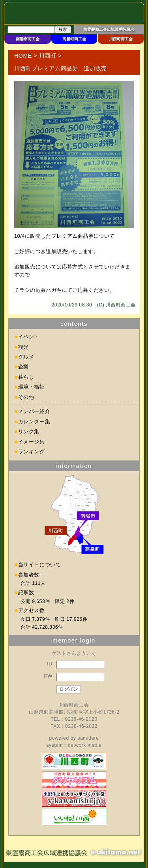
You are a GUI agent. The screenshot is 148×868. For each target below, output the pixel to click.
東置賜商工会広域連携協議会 (109, 29)
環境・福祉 (32, 387)
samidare (88, 738)
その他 (26, 397)
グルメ (26, 357)
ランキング (32, 452)
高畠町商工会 (74, 39)
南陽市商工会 (28, 39)
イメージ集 (32, 442)
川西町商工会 (121, 39)
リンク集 (29, 431)
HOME (23, 56)
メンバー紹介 (34, 411)
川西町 (48, 56)
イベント (29, 337)
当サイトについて (40, 565)
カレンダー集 (34, 422)
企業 (23, 367)
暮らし (26, 377)
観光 (23, 347)
